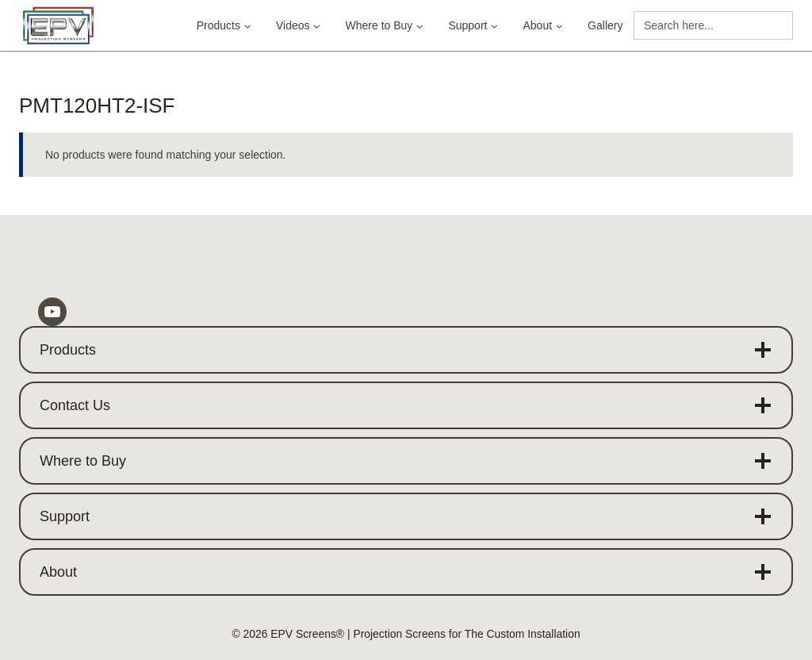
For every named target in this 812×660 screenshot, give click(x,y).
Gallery (605, 25)
